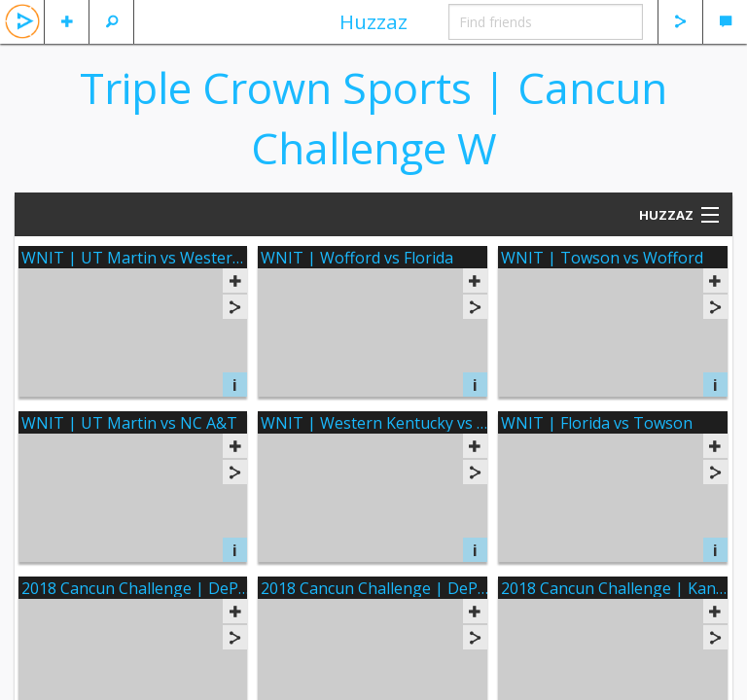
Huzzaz (373, 21)
